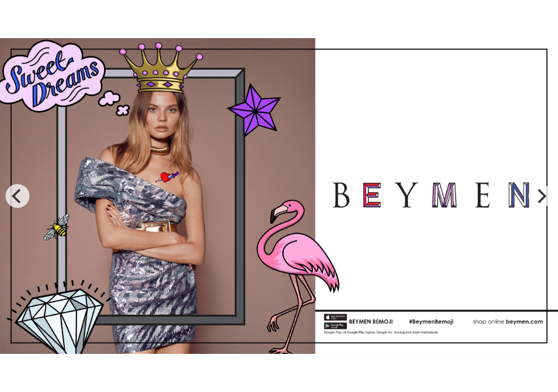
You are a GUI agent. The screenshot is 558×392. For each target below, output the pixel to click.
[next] (541, 196)
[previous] (17, 196)
